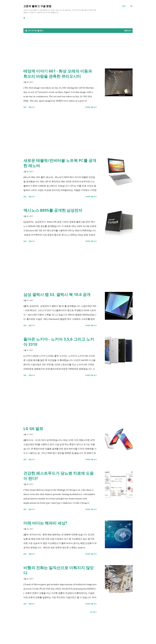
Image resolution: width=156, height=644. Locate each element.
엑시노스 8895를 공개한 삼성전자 (53, 210)
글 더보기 (93, 612)
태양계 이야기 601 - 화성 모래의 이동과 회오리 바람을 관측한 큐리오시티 (58, 74)
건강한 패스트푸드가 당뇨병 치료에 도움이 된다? (58, 476)
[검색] (124, 6)
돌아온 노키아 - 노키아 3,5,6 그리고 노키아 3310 (59, 342)
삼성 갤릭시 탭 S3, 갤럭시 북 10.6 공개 (57, 294)
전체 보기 (128, 31)
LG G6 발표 (33, 429)
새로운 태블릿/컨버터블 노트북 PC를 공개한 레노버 (60, 163)
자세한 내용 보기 (91, 107)
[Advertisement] (74, 53)
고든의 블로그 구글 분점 (37, 6)
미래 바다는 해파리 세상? (45, 523)
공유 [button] (25, 107)
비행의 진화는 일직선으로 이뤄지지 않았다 (58, 570)
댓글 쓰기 (32, 107)
